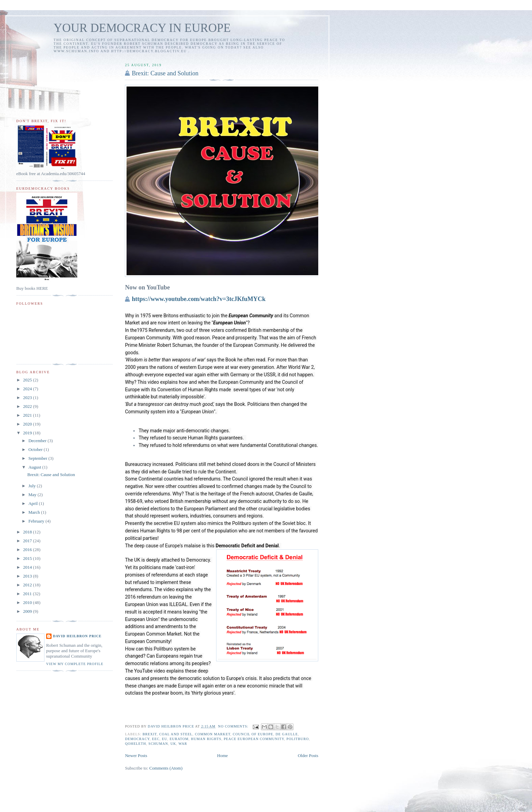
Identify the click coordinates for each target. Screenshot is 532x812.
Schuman (158, 744)
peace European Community (254, 739)
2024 (28, 389)
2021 (28, 415)
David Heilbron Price (77, 636)
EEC (156, 739)
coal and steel (176, 734)
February (37, 521)
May (33, 495)
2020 (28, 424)
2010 (28, 602)
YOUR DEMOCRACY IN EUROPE (142, 28)
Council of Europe (253, 734)
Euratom (179, 739)
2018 (28, 532)
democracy (137, 739)
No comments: (234, 726)
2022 (28, 406)
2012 (28, 585)
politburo (298, 739)
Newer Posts (136, 756)
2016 (28, 550)
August (35, 467)
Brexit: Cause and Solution (165, 73)
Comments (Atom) (166, 768)
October (36, 449)
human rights (206, 739)
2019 (28, 433)
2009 (28, 611)
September (39, 458)
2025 (28, 380)
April (34, 503)
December (38, 441)
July (33, 486)
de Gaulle (287, 734)
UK (173, 744)
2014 (28, 567)
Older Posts (308, 756)
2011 (28, 594)
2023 (28, 398)
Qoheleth (135, 744)
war (183, 744)
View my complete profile (75, 664)
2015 (28, 558)
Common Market (212, 734)
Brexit (150, 734)
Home (223, 756)
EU (165, 739)
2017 (28, 541)
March (35, 512)
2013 (28, 576)
